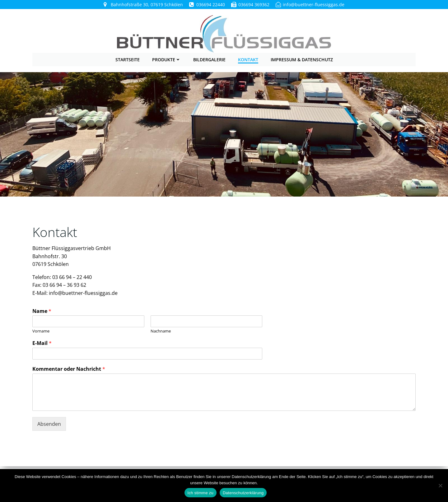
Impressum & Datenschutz (302, 59)
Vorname (41, 330)
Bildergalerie (209, 59)
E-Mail (42, 343)
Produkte (166, 59)
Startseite (128, 59)
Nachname (161, 330)
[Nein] (440, 486)
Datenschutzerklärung (243, 493)
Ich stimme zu (201, 493)
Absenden (49, 423)
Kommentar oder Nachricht (69, 368)
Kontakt (248, 59)
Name (42, 311)
